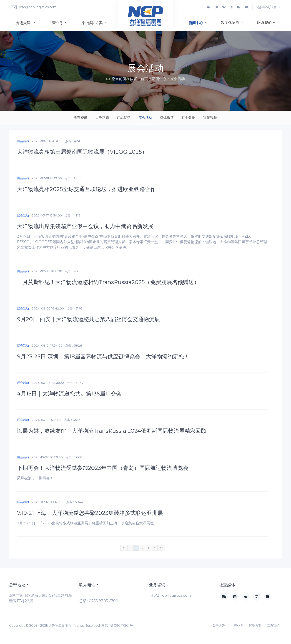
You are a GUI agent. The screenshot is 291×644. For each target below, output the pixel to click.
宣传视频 (210, 117)
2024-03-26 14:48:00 (48, 383)
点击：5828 (74, 345)
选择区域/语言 (267, 7)
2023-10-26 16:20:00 (47, 457)
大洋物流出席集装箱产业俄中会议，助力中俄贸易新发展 (85, 226)
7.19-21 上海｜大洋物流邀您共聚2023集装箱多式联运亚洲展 (90, 513)
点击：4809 (73, 178)
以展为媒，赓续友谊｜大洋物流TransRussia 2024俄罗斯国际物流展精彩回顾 (112, 431)
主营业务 (58, 23)
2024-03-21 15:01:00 (46, 420)
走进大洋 (25, 23)
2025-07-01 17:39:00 (47, 178)
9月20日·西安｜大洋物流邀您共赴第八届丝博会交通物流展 (88, 319)
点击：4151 (73, 141)
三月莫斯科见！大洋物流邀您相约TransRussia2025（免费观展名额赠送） (108, 282)
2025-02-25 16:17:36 (47, 271)
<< (124, 548)
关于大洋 (219, 626)
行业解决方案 (94, 23)
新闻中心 (198, 23)
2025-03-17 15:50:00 (47, 215)
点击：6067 (75, 383)
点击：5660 (74, 457)
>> (162, 548)
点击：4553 (72, 420)
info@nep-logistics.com (34, 7)
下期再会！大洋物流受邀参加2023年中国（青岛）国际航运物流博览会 (103, 468)
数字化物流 (232, 23)
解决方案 (255, 626)
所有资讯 (80, 117)
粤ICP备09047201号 (117, 626)
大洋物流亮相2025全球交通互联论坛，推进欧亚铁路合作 (86, 189)
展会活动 (145, 117)
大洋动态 (102, 117)
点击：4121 (72, 271)
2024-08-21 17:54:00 (47, 345)
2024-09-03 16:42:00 (48, 308)
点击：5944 (75, 502)
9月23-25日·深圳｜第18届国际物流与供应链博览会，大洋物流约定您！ (103, 356)
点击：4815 (72, 215)
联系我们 (266, 23)
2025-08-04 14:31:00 (47, 141)
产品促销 (124, 117)
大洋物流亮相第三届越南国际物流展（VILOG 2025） (82, 152)
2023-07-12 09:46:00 (48, 502)
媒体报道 (167, 117)
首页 (144, 79)
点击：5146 (74, 308)
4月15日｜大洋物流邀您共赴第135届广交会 (69, 394)
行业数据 (188, 117)
